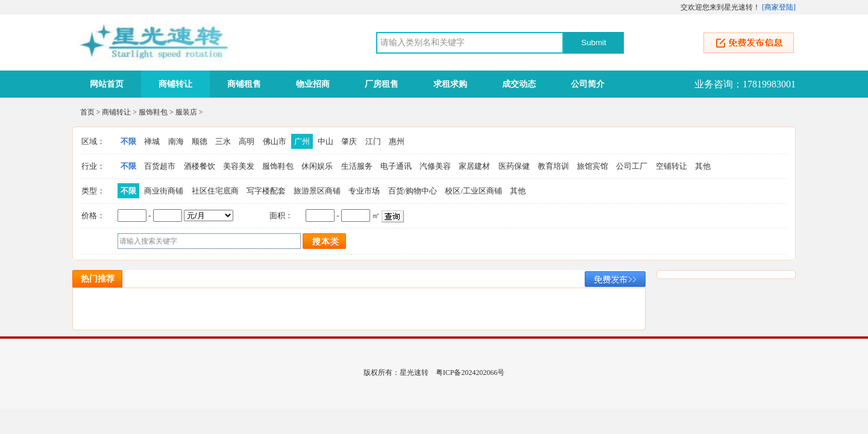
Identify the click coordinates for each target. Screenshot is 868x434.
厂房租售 (382, 84)
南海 (176, 141)
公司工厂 (632, 166)
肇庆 (349, 141)
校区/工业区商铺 (473, 191)
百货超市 (160, 166)
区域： (93, 141)
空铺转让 (671, 166)
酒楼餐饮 (200, 166)
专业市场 (364, 191)
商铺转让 (175, 84)
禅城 (152, 141)
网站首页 (107, 84)
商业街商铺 (164, 191)
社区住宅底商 (215, 191)
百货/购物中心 (413, 191)
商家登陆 (779, 7)
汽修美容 (435, 166)
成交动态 (519, 84)
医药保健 (514, 166)
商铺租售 (244, 84)
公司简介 (588, 84)
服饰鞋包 (153, 112)
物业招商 (313, 84)
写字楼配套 (266, 191)
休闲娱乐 (317, 166)
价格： (93, 215)
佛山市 (275, 141)
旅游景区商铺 (317, 191)
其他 (703, 166)
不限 (128, 141)
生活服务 (357, 166)
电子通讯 (396, 166)
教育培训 (553, 166)
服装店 (186, 112)
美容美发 (239, 166)
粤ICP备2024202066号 (470, 373)
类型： (93, 191)
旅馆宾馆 (593, 166)
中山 (325, 141)
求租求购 (450, 84)
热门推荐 (98, 279)
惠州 (397, 141)
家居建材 (474, 166)
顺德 (200, 141)
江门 (373, 141)
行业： (93, 166)
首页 (87, 112)
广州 (302, 141)
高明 (247, 141)
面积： (281, 215)
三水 (223, 141)
